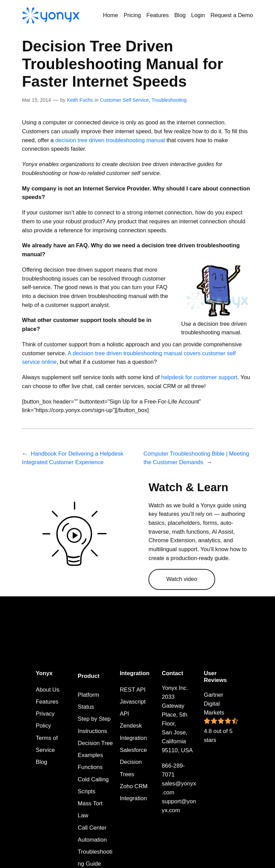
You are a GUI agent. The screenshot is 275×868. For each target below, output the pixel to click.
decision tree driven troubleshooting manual (110, 140)
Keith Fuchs (80, 100)
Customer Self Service (124, 100)
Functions (90, 767)
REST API (133, 690)
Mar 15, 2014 (36, 100)
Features (47, 702)
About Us (48, 690)
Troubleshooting (169, 100)
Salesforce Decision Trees (133, 762)
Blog (42, 762)
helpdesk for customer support (199, 377)
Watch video (182, 579)
